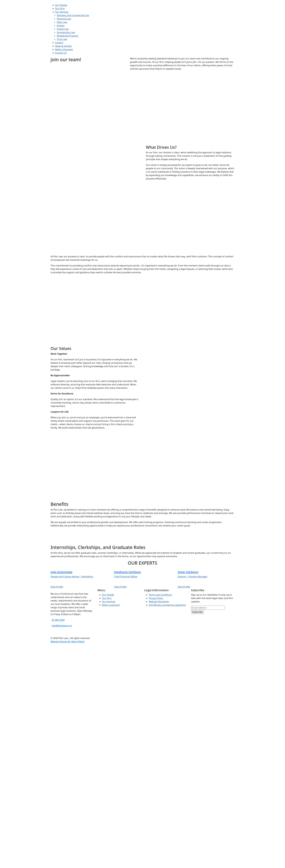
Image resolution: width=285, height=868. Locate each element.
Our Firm (60, 9)
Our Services (62, 12)
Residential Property (68, 36)
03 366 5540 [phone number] (58, 620)
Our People (61, 5)
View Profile (57, 587)
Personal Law (64, 19)
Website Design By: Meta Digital (68, 642)
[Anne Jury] (79, 574)
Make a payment (111, 605)
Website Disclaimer (159, 602)
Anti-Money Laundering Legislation (167, 605)
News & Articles (63, 46)
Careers (59, 43)
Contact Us (61, 53)
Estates (61, 26)
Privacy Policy (156, 598)
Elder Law (62, 22)
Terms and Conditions (160, 595)
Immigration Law (66, 32)
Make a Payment (64, 49)
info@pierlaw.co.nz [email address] (62, 626)
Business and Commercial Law (73, 15)
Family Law (63, 29)
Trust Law (62, 39)
